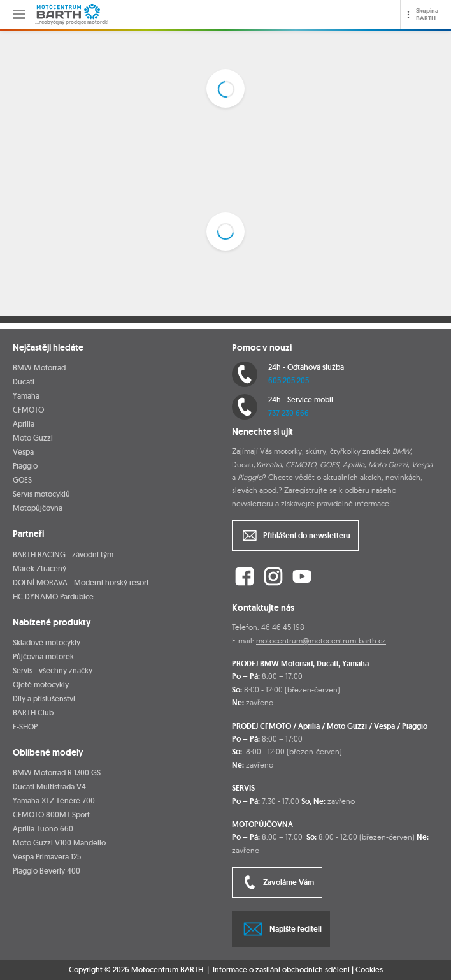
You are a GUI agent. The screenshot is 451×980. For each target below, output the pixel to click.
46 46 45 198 (283, 627)
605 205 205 (289, 380)
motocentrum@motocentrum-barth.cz (321, 640)
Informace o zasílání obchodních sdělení (281, 969)
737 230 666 (289, 413)
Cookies (369, 970)
